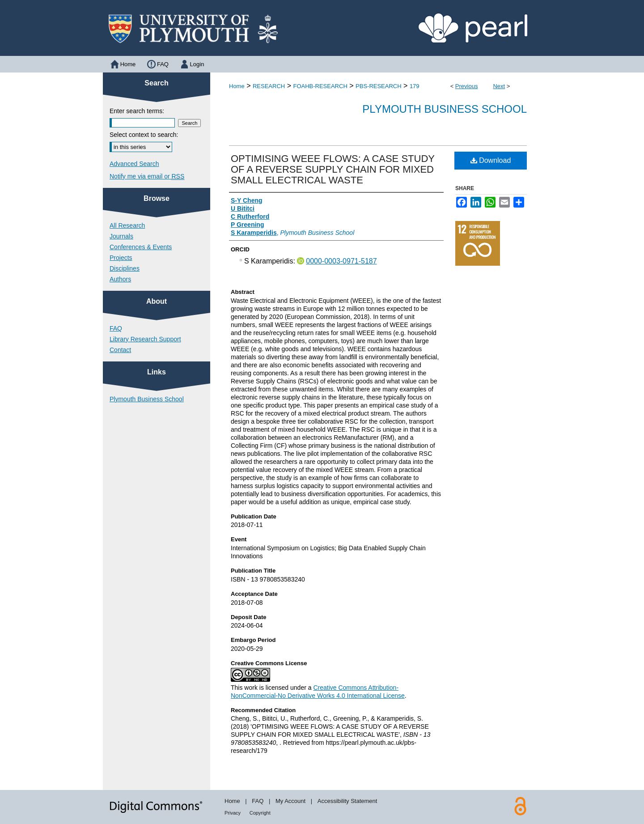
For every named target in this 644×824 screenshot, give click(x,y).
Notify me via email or (147, 176)
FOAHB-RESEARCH (320, 86)
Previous (467, 86)
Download (491, 160)
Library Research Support (145, 339)
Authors (120, 279)
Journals (121, 236)
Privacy (233, 813)
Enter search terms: (137, 111)
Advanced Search (134, 164)
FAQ (116, 328)
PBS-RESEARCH (379, 86)
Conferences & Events (141, 247)
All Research (127, 225)
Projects (121, 258)
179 (415, 86)
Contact (120, 350)
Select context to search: (144, 135)
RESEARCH (269, 86)
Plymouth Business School (445, 109)
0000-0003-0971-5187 (341, 261)
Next (499, 86)
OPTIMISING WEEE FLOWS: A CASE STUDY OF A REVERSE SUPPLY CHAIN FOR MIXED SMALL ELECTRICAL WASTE (333, 169)
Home (237, 86)
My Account (290, 801)
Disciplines (125, 268)
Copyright (260, 813)
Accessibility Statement (347, 801)
